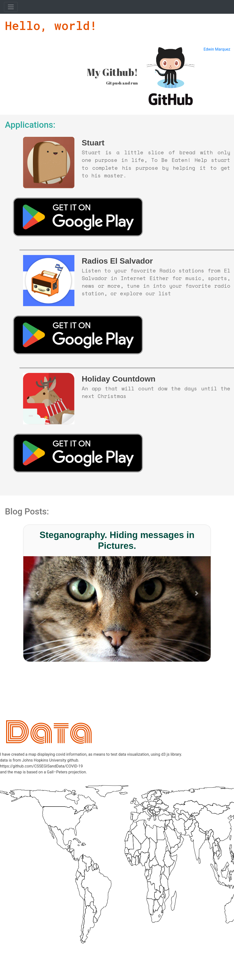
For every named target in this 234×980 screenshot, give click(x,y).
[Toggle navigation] (11, 7)
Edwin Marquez (217, 49)
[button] (37, 593)
